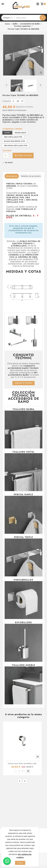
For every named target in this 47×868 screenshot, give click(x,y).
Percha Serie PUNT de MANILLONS (22, 764)
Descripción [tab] (12, 176)
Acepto (20, 863)
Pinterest (22, 101)
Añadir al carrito (23, 156)
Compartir (13, 101)
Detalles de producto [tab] (31, 176)
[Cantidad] (6, 156)
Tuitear (18, 101)
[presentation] (7, 85)
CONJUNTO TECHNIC (23, 383)
